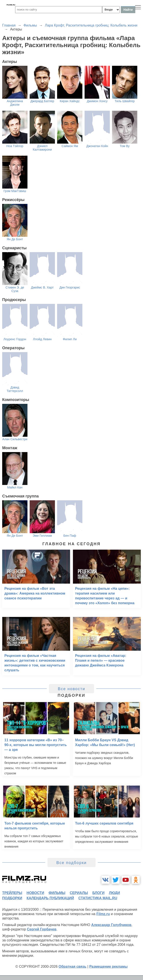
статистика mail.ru (98, 898)
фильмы (57, 893)
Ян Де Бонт (15, 239)
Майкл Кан (15, 487)
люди (114, 893)
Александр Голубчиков (111, 925)
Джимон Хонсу (97, 101)
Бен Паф (70, 536)
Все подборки (71, 863)
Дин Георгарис (70, 287)
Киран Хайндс (70, 101)
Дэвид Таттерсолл (15, 389)
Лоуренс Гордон (15, 339)
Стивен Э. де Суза (15, 289)
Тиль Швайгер (125, 101)
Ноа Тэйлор (15, 146)
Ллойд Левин (42, 339)
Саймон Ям (70, 146)
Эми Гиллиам (42, 536)
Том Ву (125, 146)
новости (35, 893)
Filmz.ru (103, 914)
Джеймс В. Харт (42, 287)
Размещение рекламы (108, 967)
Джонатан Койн (97, 146)
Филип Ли (70, 339)
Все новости (71, 689)
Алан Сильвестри (15, 439)
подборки (12, 898)
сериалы (79, 893)
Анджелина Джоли (15, 103)
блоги (98, 893)
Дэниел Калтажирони (42, 148)
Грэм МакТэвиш (15, 191)
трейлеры (12, 893)
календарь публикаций (50, 898)
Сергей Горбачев (42, 929)
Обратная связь (73, 967)
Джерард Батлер (42, 101)
